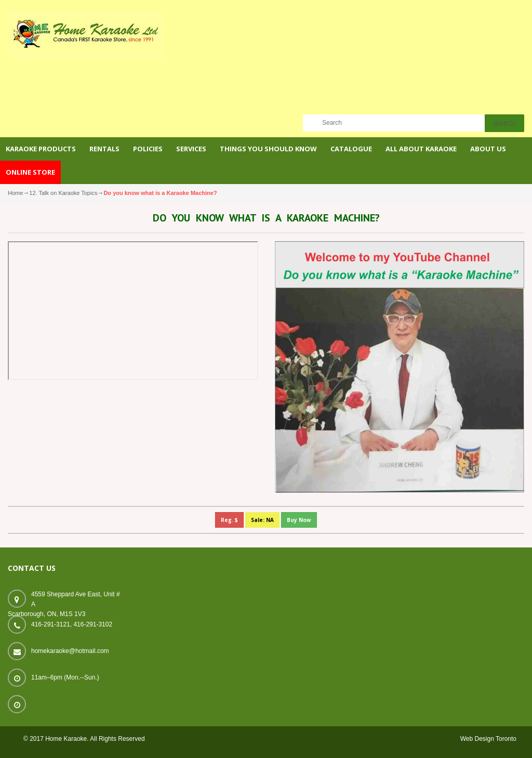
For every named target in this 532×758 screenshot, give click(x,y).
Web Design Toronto (488, 739)
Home (15, 193)
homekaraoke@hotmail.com (70, 651)
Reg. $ (229, 520)
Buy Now (299, 520)
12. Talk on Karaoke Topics (63, 193)
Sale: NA (262, 520)
